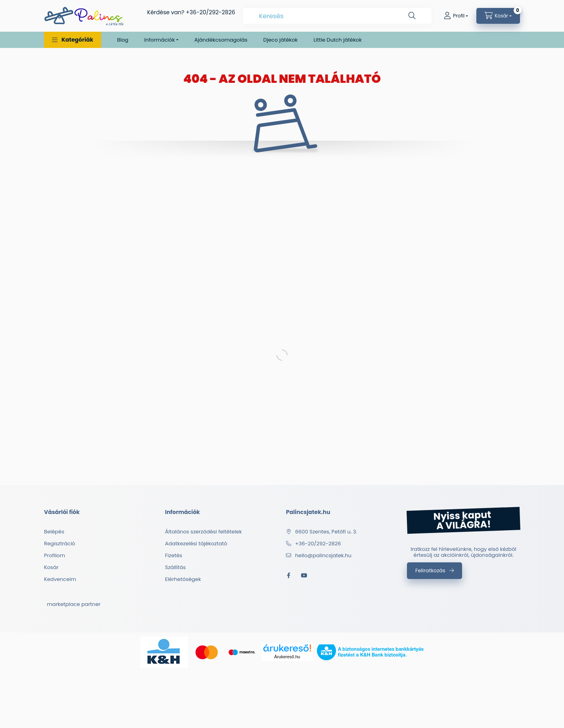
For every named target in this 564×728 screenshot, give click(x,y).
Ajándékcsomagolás (221, 40)
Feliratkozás (430, 570)
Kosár (51, 567)
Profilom (55, 555)
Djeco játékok (281, 40)
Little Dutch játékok (337, 40)
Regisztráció (59, 544)
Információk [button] (160, 40)
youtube (304, 575)
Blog (123, 40)
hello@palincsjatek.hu (323, 555)
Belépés (54, 532)
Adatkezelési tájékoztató (196, 544)
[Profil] (456, 16)
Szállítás (175, 567)
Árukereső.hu (287, 657)
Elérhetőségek (183, 579)
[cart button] (498, 16)
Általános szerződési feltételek (203, 532)
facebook (288, 575)
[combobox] (337, 16)
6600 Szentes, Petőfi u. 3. (326, 532)
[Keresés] (412, 16)
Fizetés (174, 555)
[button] (73, 40)
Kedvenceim (60, 579)
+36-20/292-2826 (211, 12)
